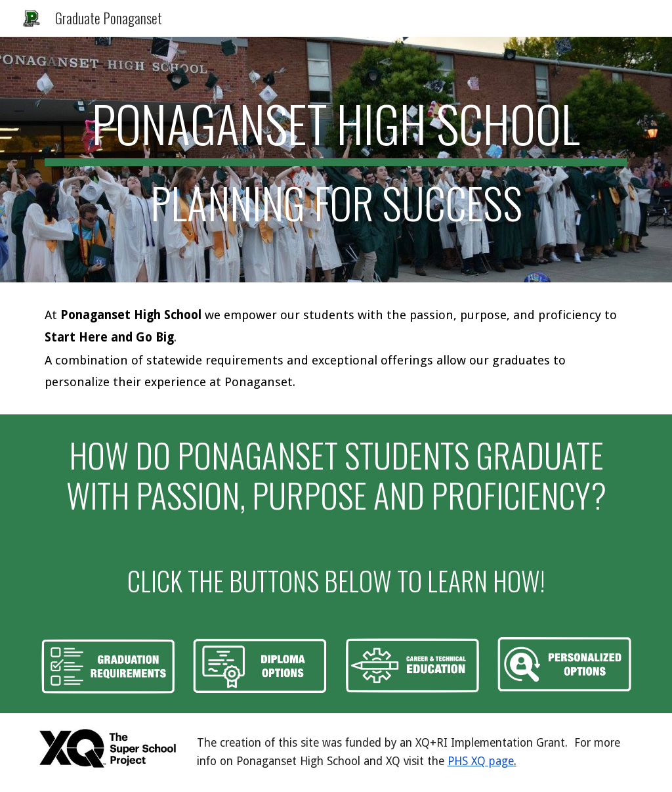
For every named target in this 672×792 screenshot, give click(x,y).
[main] (336, 160)
